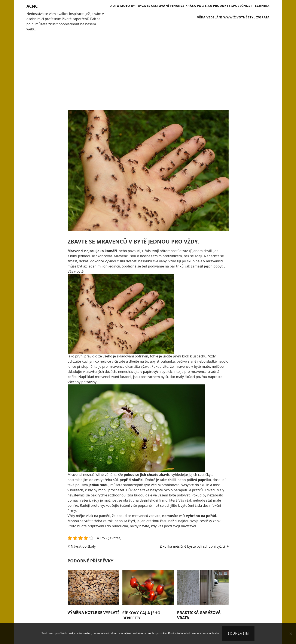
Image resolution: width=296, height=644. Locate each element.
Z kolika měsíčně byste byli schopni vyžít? (193, 546)
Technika (261, 6)
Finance (177, 6)
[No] (291, 634)
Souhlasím (238, 634)
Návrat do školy (83, 546)
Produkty (222, 6)
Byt (134, 6)
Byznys (144, 6)
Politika (205, 6)
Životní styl (245, 17)
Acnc (32, 6)
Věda (201, 17)
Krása (191, 6)
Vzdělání (214, 17)
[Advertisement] (148, 70)
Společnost (242, 6)
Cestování (160, 6)
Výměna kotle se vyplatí (93, 613)
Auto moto (120, 6)
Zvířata (263, 17)
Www (228, 17)
